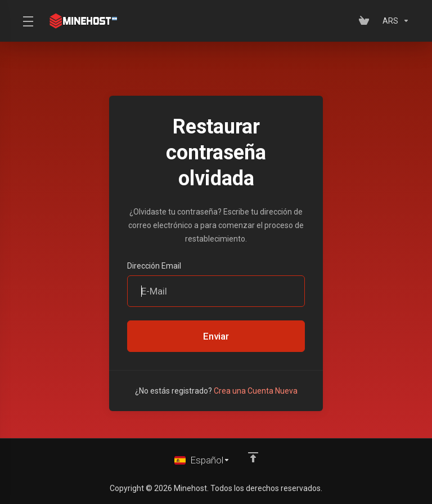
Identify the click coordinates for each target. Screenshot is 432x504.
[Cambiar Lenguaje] (202, 460)
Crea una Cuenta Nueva (256, 391)
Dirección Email (154, 266)
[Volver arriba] (253, 457)
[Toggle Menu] (27, 21)
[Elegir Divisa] (394, 21)
